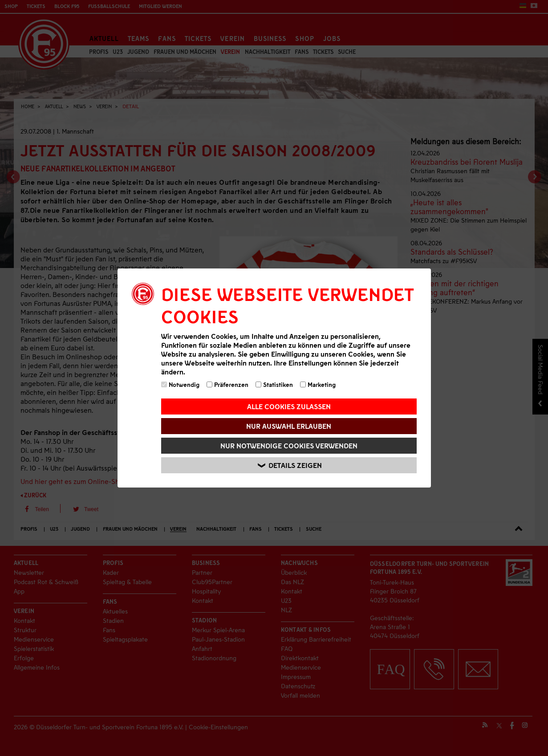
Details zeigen (290, 465)
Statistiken (274, 384)
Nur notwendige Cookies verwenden (289, 445)
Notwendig (180, 384)
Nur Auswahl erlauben (289, 426)
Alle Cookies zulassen (289, 406)
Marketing (318, 384)
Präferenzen (227, 384)
